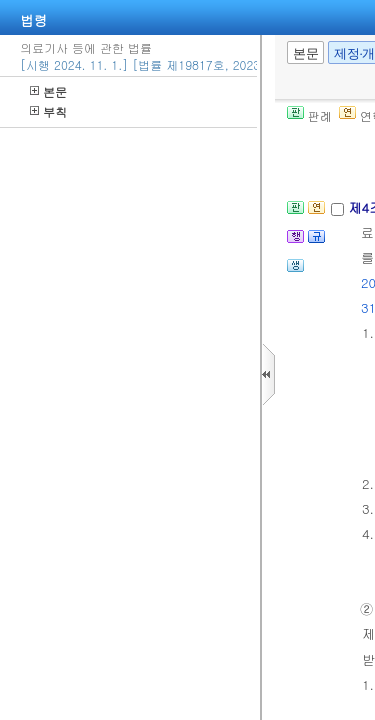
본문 (48, 91)
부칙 (48, 111)
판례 (309, 115)
